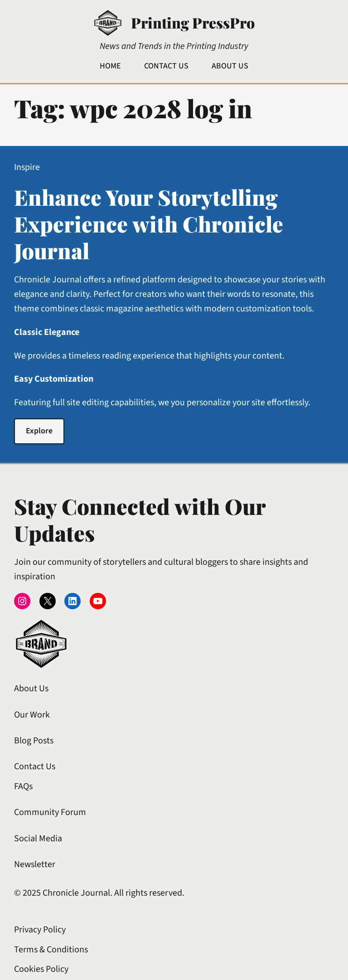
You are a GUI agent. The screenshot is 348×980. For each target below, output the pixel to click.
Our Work (32, 715)
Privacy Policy (40, 930)
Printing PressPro (193, 22)
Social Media (38, 839)
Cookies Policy (41, 969)
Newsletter (35, 864)
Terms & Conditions (51, 950)
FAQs (23, 786)
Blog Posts (34, 741)
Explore (39, 431)
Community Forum (50, 812)
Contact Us (35, 767)
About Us (31, 689)
